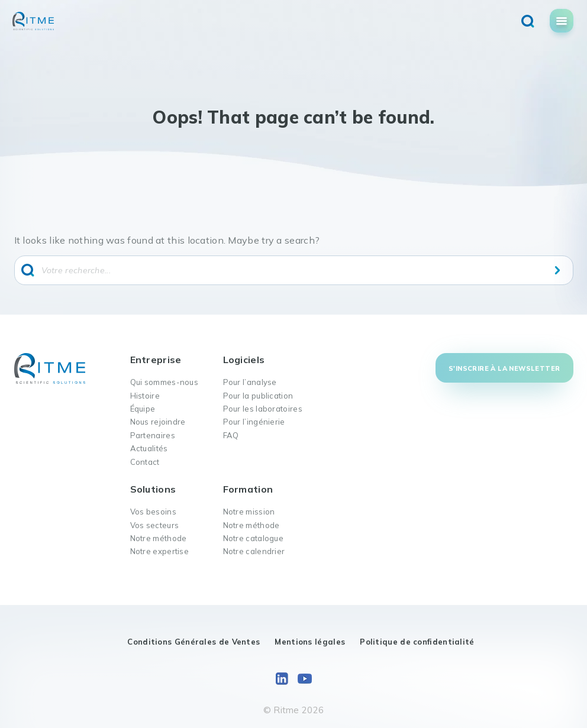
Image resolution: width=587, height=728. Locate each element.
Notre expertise (160, 551)
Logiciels (244, 360)
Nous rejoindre (158, 422)
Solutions (153, 489)
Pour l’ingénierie (254, 422)
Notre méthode (159, 538)
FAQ (231, 435)
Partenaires (153, 435)
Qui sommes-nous (165, 382)
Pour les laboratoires (263, 409)
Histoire (145, 396)
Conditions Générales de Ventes (193, 642)
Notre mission (249, 512)
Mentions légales (310, 642)
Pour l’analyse (250, 382)
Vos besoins (153, 512)
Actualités (149, 448)
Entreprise (156, 360)
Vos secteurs (155, 525)
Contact (145, 462)
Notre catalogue (254, 538)
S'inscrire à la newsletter (504, 368)
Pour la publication (258, 396)
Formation (248, 489)
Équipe (143, 409)
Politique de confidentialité (417, 642)
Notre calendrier (254, 551)
